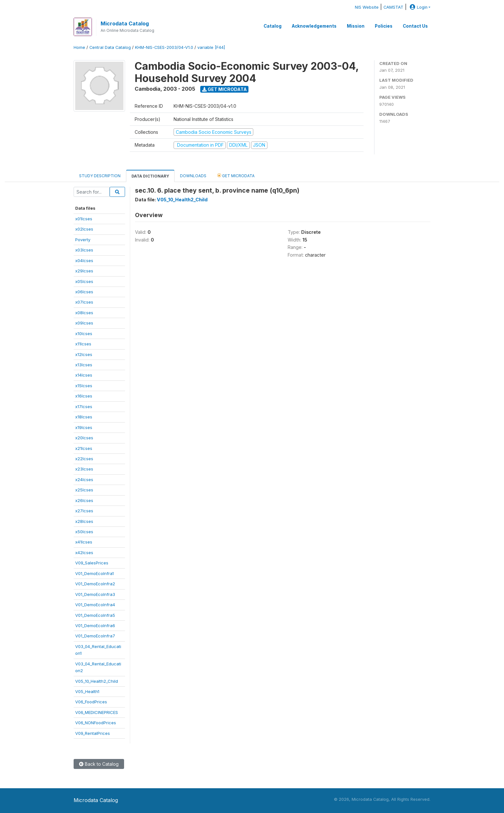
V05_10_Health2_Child (97, 681)
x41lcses (84, 542)
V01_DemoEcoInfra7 (95, 636)
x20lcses (84, 438)
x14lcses (84, 375)
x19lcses (84, 427)
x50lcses (84, 532)
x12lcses (84, 354)
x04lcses (84, 260)
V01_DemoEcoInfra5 (95, 615)
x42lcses (84, 553)
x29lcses (84, 271)
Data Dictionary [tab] (150, 176)
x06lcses (84, 292)
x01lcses (84, 219)
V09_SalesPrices (92, 563)
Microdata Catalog (125, 23)
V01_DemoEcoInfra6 (95, 626)
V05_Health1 (87, 691)
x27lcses (84, 511)
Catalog (273, 26)
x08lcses (84, 313)
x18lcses (84, 417)
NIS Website (367, 7)
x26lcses (84, 500)
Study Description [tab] (100, 176)
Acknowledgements (314, 26)
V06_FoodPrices (91, 702)
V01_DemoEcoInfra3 (95, 594)
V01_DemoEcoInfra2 (95, 584)
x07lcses (84, 302)
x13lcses (84, 365)
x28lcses (84, 521)
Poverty (83, 240)
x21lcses (84, 448)
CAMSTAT (393, 7)
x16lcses (84, 396)
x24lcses (84, 480)
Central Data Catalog (110, 47)
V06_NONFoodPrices (96, 723)
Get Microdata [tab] (236, 175)
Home (79, 47)
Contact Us (415, 26)
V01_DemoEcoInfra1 (94, 573)
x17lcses (84, 406)
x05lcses (84, 281)
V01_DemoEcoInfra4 (95, 605)
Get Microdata (225, 89)
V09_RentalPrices (93, 733)
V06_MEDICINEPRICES (97, 712)
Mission (356, 26)
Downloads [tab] (193, 176)
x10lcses (84, 333)
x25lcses (84, 490)
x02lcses (84, 229)
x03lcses (84, 250)
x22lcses (84, 459)
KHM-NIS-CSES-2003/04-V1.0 (164, 47)
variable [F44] (211, 47)
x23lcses (84, 469)
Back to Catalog (99, 764)
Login (418, 7)
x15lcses (84, 386)
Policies (384, 26)
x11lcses (83, 344)
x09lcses (84, 323)
